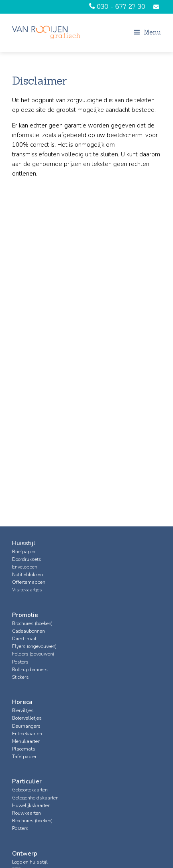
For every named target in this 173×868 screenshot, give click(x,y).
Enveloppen (25, 567)
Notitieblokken (27, 575)
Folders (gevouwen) (33, 654)
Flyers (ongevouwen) (34, 646)
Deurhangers (26, 726)
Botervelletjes (27, 718)
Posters (20, 662)
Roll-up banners (30, 670)
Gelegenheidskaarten (35, 798)
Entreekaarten (27, 734)
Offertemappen (29, 582)
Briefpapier (24, 552)
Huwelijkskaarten (31, 805)
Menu (148, 32)
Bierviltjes (23, 710)
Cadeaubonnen (28, 631)
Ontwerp (25, 854)
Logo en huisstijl (30, 862)
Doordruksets (27, 559)
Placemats (24, 749)
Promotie (25, 615)
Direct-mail (24, 639)
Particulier (27, 781)
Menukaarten (26, 741)
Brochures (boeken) (32, 623)
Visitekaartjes (27, 590)
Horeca (22, 702)
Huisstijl (24, 543)
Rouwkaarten (26, 813)
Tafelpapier (24, 757)
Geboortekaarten (30, 790)
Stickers (20, 677)
